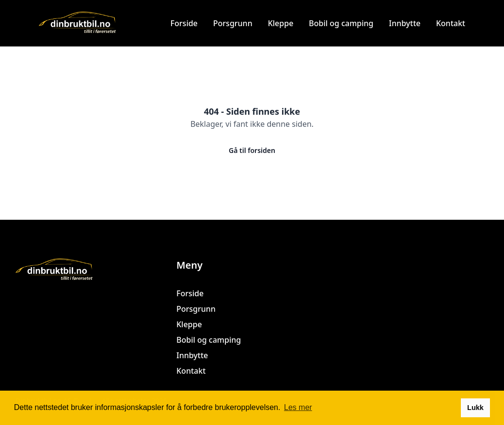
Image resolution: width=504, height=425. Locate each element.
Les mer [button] (298, 407)
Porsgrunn (233, 23)
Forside (184, 23)
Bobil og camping (341, 23)
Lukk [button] (475, 408)
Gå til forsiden (252, 150)
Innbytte (405, 23)
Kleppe (281, 23)
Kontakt (451, 23)
